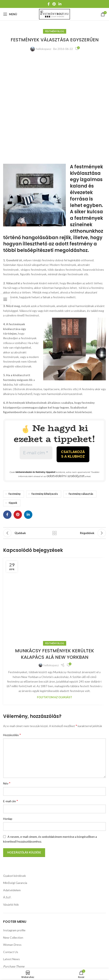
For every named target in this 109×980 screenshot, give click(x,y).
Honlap (8, 945)
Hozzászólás (12, 861)
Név (7, 910)
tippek (13, 402)
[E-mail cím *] (36, 355)
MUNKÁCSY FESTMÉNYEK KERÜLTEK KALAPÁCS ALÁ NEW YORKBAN (54, 781)
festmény (15, 393)
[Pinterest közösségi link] (54, 4)
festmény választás (81, 393)
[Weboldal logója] (54, 14)
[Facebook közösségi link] (49, 4)
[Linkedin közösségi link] (60, 4)
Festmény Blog (55, 31)
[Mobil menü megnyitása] (10, 14)
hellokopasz (44, 49)
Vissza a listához (55, 432)
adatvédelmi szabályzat (65, 376)
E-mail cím (11, 928)
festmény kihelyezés (45, 393)
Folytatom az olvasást (54, 824)
